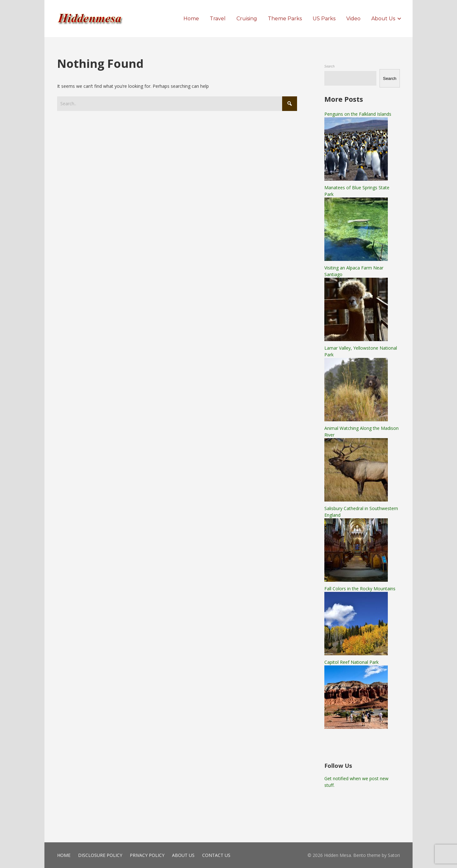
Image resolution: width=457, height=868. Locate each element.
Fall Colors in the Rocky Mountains (360, 589)
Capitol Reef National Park (351, 662)
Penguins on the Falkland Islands (358, 114)
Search (329, 66)
